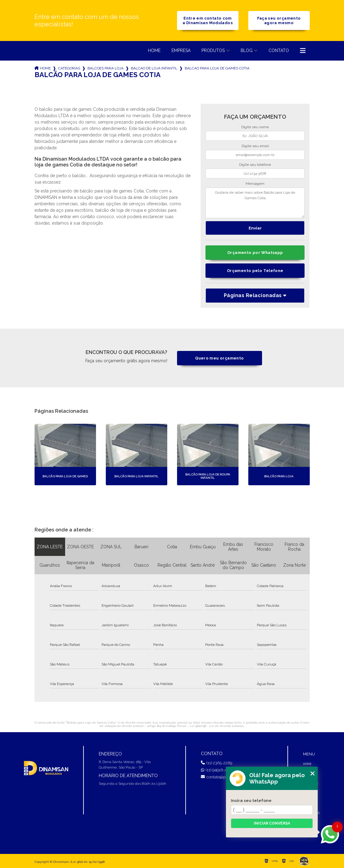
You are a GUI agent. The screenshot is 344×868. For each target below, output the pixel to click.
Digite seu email (255, 146)
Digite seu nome (255, 127)
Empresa (181, 50)
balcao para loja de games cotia (217, 68)
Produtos (213, 50)
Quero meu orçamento (219, 358)
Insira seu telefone (251, 800)
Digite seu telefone (255, 165)
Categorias (69, 68)
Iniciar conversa (272, 823)
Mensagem (255, 184)
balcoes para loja (105, 68)
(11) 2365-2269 (216, 763)
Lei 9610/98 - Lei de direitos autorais (217, 726)
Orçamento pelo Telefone (255, 271)
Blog (247, 50)
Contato (279, 50)
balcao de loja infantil (154, 68)
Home (154, 50)
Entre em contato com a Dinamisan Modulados (208, 20)
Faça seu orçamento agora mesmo (279, 20)
